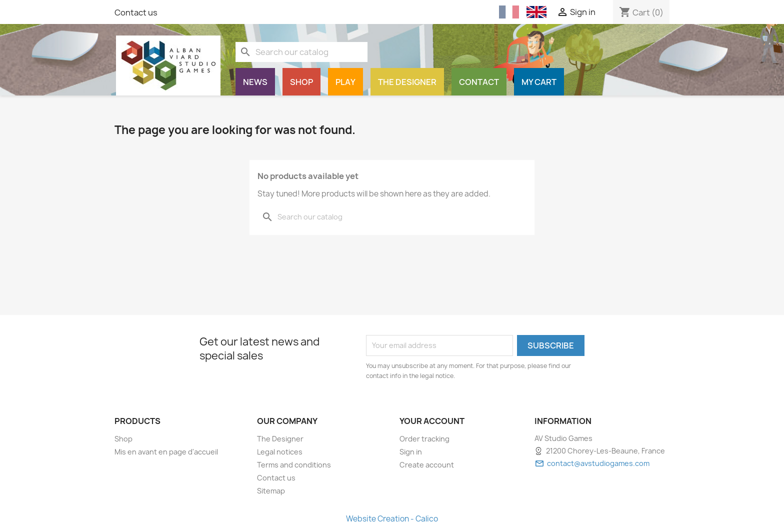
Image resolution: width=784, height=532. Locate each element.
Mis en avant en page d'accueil (166, 452)
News (255, 82)
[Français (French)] (509, 12)
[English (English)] (536, 12)
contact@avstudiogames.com (598, 463)
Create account (427, 465)
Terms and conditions (294, 465)
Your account (432, 421)
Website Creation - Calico (392, 519)
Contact (479, 82)
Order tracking (424, 439)
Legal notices (280, 452)
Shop (301, 82)
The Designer (407, 82)
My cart (539, 82)
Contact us (136, 12)
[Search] (301, 52)
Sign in (411, 452)
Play (345, 82)
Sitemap (271, 491)
